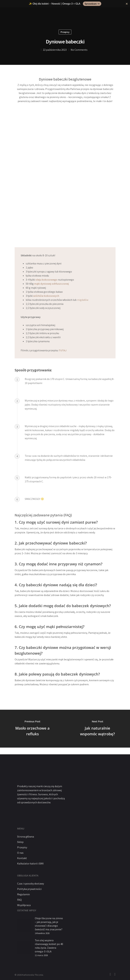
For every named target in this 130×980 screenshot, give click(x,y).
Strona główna (26, 837)
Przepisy (65, 32)
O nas (20, 853)
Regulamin (23, 894)
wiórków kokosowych (46, 296)
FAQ (19, 900)
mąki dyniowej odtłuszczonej (51, 284)
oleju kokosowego (46, 280)
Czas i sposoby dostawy (31, 883)
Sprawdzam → (92, 4)
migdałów (83, 300)
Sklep (20, 842)
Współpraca (24, 905)
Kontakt (22, 858)
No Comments (79, 50)
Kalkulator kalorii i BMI (30, 863)
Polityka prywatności (29, 889)
